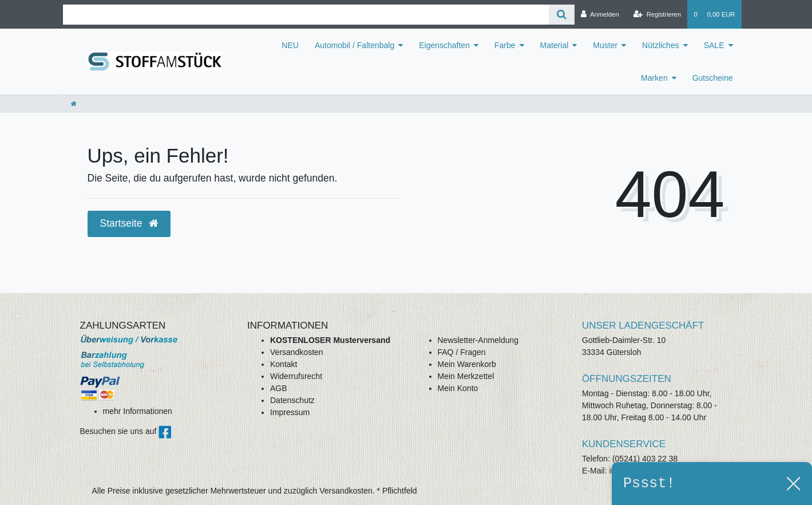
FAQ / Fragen (462, 352)
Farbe (505, 45)
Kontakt (284, 364)
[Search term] (306, 15)
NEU (290, 45)
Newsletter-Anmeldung (478, 340)
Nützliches (661, 45)
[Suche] (562, 15)
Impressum (290, 412)
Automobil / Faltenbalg (354, 45)
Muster (605, 45)
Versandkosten (297, 352)
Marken (654, 78)
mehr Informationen (138, 411)
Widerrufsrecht (296, 376)
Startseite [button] (129, 223)
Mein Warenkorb (467, 364)
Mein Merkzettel (466, 376)
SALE (714, 45)
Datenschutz (292, 400)
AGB (279, 388)
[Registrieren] (657, 14)
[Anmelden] (600, 14)
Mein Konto (458, 388)
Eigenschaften (444, 45)
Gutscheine (713, 78)
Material (554, 45)
